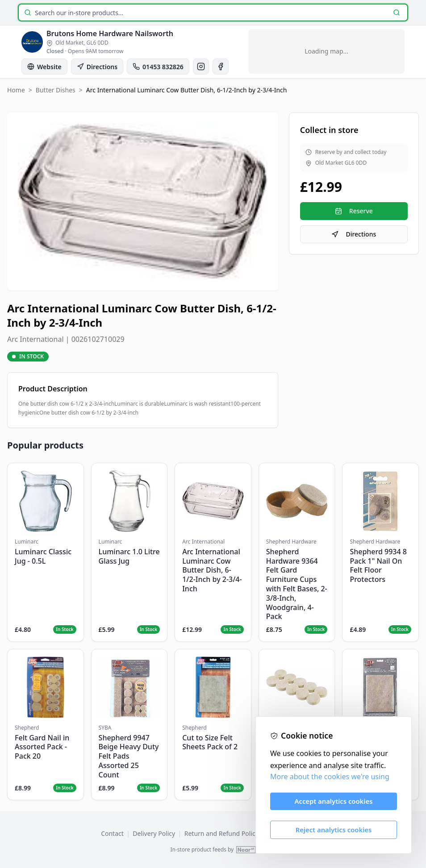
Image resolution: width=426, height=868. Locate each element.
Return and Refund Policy (221, 833)
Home (16, 90)
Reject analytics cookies (334, 830)
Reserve (354, 211)
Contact (112, 833)
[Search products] (211, 13)
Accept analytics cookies (334, 801)
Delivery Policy (154, 833)
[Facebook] (221, 66)
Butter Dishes (56, 90)
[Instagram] (201, 66)
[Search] (397, 12)
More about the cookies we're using (330, 777)
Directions (354, 234)
